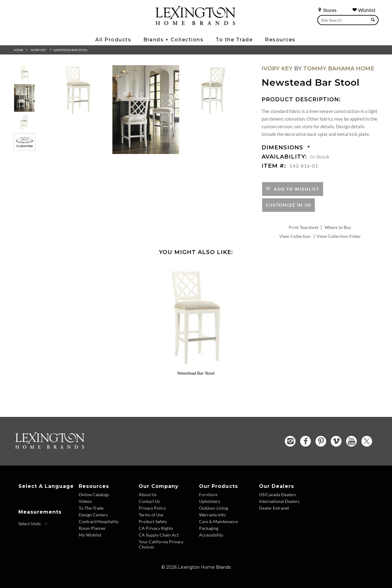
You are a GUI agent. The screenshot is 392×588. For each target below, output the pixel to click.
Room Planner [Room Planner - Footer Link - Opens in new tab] (92, 528)
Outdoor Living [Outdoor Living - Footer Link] (213, 508)
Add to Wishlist (295, 189)
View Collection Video (339, 236)
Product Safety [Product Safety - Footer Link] (153, 521)
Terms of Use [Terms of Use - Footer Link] (151, 515)
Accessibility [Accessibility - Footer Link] (211, 535)
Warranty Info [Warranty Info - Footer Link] (212, 515)
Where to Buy (338, 227)
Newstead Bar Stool (71, 50)
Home (19, 50)
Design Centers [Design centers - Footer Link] (93, 515)
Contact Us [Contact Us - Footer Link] (149, 501)
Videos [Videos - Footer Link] (85, 501)
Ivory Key (38, 50)
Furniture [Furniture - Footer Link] (208, 494)
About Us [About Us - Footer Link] (148, 494)
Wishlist (364, 10)
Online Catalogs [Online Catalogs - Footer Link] (94, 494)
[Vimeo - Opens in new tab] (336, 441)
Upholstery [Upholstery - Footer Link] (210, 501)
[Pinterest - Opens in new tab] (321, 441)
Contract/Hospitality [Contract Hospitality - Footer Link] (99, 521)
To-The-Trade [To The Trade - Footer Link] (91, 508)
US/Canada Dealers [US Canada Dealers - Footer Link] (277, 494)
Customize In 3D (288, 205)
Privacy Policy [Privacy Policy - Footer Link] (152, 508)
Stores (327, 10)
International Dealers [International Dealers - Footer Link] (279, 501)
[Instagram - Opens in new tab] (290, 441)
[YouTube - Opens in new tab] (351, 441)
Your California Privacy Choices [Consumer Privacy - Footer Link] (161, 544)
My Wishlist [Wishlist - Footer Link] (90, 535)
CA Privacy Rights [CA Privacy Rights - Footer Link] (156, 528)
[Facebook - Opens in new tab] (305, 441)
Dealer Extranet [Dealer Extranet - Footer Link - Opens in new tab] (274, 508)
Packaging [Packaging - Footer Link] (209, 528)
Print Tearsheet (304, 227)
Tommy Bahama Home (339, 69)
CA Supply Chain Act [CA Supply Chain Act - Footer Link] (159, 535)
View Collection (295, 236)
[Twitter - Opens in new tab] (367, 441)
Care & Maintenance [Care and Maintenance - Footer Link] (219, 521)
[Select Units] (33, 524)
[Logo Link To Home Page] (195, 23)
